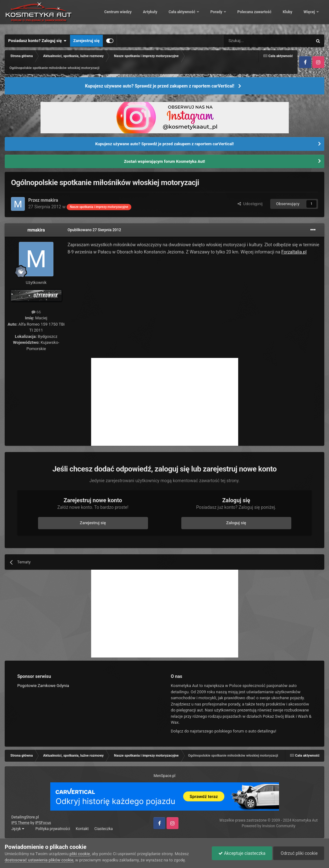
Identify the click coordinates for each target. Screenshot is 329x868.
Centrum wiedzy (139, 16)
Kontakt (82, 829)
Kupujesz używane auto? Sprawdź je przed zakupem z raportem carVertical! (159, 86)
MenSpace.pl (164, 776)
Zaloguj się (236, 523)
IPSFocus (43, 823)
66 (36, 312)
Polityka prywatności (53, 829)
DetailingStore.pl (25, 817)
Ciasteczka (104, 829)
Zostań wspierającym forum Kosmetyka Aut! (164, 161)
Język (18, 829)
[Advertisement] (165, 402)
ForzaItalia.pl (294, 252)
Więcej (310, 16)
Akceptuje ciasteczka (242, 853)
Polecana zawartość (275, 16)
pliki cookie (80, 854)
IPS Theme (20, 823)
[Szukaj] (253, 41)
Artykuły (171, 16)
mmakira (49, 200)
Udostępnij (250, 204)
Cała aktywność (203, 16)
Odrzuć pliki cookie (299, 853)
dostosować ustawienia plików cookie (39, 860)
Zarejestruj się (86, 41)
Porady (238, 16)
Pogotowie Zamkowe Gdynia (43, 686)
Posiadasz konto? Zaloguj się (37, 41)
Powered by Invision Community (269, 826)
